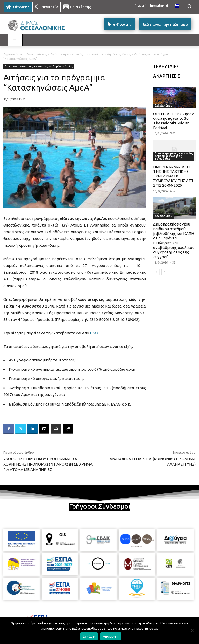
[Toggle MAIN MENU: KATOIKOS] (15, 40)
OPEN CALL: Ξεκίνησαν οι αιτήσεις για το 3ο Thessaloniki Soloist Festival (173, 121)
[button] (189, 6)
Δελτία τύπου (163, 106)
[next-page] (165, 272)
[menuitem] (177, 6)
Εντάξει (89, 636)
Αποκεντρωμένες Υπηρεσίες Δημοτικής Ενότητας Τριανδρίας (174, 156)
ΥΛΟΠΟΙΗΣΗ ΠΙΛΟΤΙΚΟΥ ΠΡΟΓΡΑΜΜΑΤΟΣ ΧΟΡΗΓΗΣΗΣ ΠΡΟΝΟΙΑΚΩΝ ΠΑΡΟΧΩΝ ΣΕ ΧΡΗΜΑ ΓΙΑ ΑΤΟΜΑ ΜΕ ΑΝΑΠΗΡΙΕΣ (48, 464)
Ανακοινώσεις (37, 54)
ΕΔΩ (94, 333)
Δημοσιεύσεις (13, 54)
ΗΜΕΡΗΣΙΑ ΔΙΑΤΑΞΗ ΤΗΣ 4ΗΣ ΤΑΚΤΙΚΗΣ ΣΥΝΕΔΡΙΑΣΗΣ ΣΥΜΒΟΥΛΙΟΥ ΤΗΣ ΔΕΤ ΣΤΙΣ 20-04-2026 (173, 176)
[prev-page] (156, 272)
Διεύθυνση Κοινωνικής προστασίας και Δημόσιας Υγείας (91, 54)
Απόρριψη (111, 636)
